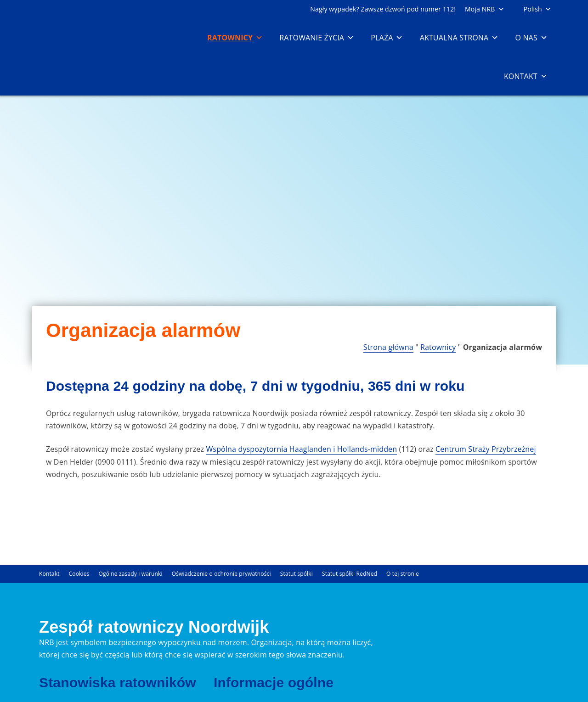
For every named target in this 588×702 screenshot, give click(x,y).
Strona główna (388, 347)
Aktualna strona (459, 38)
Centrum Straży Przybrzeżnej (486, 449)
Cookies (79, 574)
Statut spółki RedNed (350, 574)
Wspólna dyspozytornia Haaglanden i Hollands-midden (301, 449)
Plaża (387, 38)
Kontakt (526, 76)
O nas (531, 38)
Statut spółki (297, 574)
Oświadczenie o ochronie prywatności (221, 574)
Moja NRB (485, 9)
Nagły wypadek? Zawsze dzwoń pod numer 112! (383, 9)
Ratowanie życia (317, 38)
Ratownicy (235, 38)
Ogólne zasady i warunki (131, 574)
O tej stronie (403, 574)
